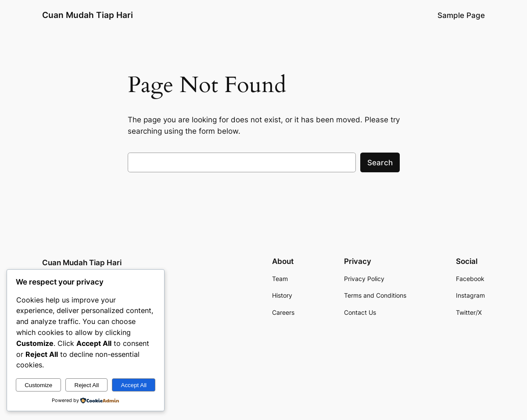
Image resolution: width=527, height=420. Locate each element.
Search (380, 163)
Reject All (87, 385)
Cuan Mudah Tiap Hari (88, 15)
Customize (38, 385)
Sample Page (461, 15)
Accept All (134, 385)
